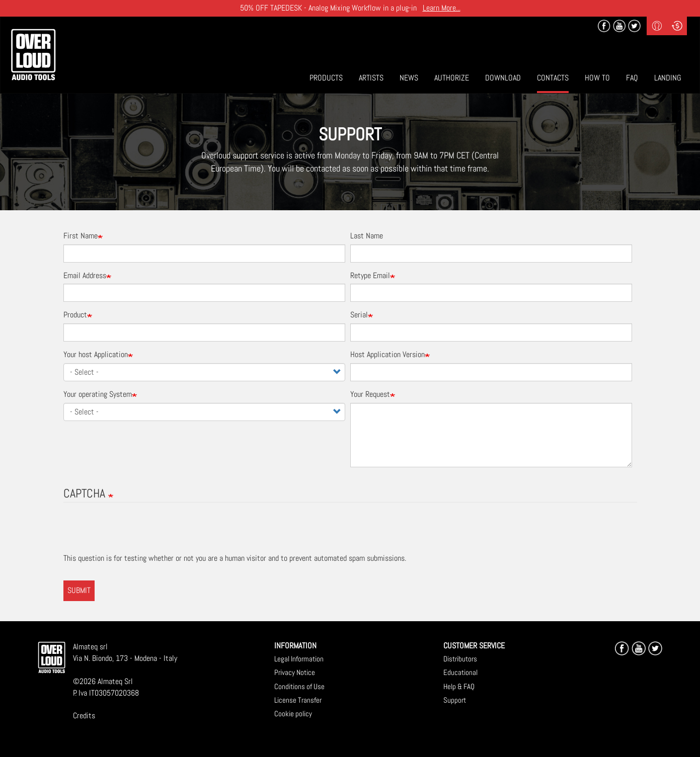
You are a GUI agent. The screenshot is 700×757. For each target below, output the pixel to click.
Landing (668, 78)
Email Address (85, 275)
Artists (371, 78)
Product (75, 315)
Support (455, 700)
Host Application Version (387, 354)
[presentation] (140, 533)
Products (326, 78)
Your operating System (98, 394)
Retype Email (370, 275)
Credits (84, 716)
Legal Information (299, 659)
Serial (359, 315)
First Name (81, 236)
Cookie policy (293, 713)
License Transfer (298, 700)
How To (597, 78)
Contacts (553, 78)
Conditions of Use (299, 686)
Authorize (452, 78)
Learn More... (442, 8)
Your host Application (96, 354)
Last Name (367, 236)
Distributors (460, 659)
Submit (79, 590)
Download (503, 78)
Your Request (370, 394)
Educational (460, 672)
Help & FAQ (459, 686)
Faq (632, 78)
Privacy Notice (295, 672)
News (409, 78)
